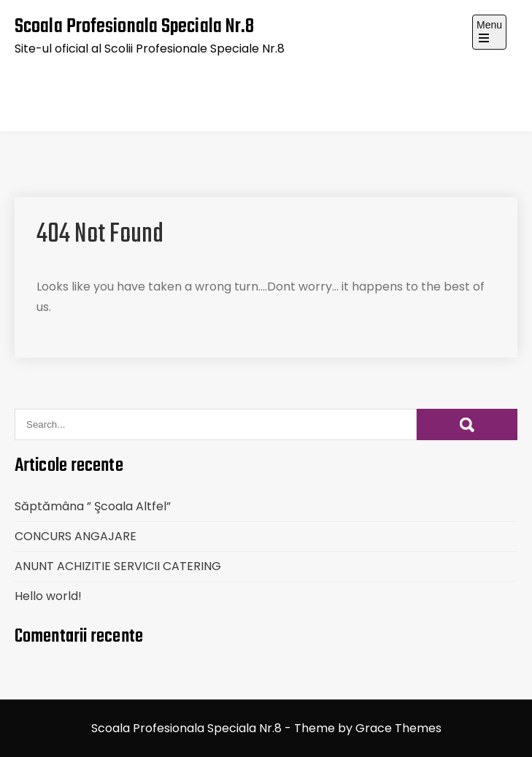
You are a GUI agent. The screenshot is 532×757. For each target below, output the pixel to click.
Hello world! (48, 596)
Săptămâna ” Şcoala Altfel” (93, 506)
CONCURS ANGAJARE (76, 536)
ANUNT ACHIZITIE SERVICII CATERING (118, 566)
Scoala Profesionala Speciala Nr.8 (134, 27)
